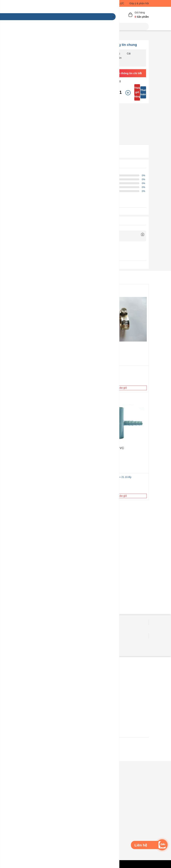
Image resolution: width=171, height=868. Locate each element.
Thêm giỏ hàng (137, 92)
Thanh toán (143, 92)
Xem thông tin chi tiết (128, 73)
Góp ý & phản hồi (139, 3)
